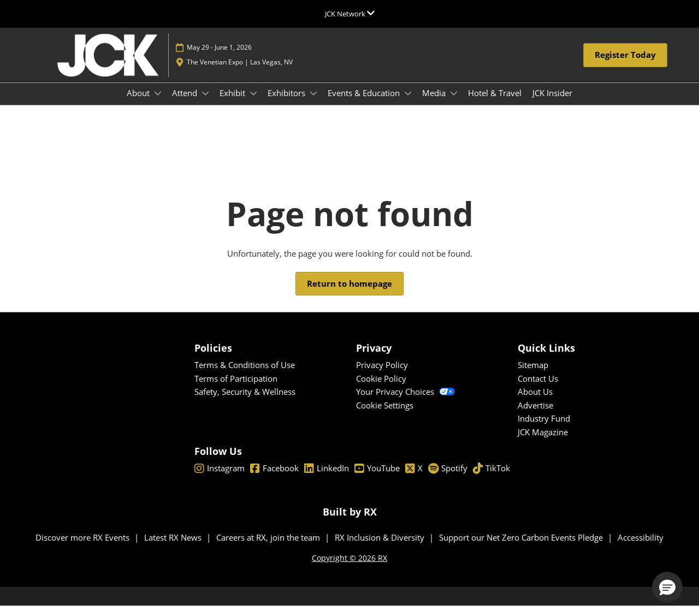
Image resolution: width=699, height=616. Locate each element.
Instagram (220, 478)
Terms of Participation (236, 388)
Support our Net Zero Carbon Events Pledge (522, 547)
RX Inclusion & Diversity (381, 547)
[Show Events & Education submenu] (408, 104)
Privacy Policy (382, 375)
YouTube (377, 478)
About (139, 103)
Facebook (274, 478)
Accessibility (641, 547)
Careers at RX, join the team (269, 547)
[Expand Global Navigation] (350, 14)
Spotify (448, 478)
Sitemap (533, 375)
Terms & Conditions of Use (245, 375)
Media (435, 103)
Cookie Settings (385, 415)
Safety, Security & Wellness (245, 401)
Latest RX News (174, 547)
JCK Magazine (543, 442)
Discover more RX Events (84, 547)
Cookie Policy (381, 388)
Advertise (535, 415)
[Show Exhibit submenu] (253, 104)
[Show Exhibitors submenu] (313, 104)
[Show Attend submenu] (205, 104)
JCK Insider (552, 103)
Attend (186, 103)
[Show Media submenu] (454, 104)
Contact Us (538, 388)
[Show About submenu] (158, 104)
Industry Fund (544, 428)
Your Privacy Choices (405, 401)
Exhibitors (288, 103)
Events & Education (365, 103)
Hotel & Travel (495, 103)
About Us (535, 401)
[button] (625, 66)
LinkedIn (327, 478)
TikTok (491, 478)
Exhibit (233, 103)
